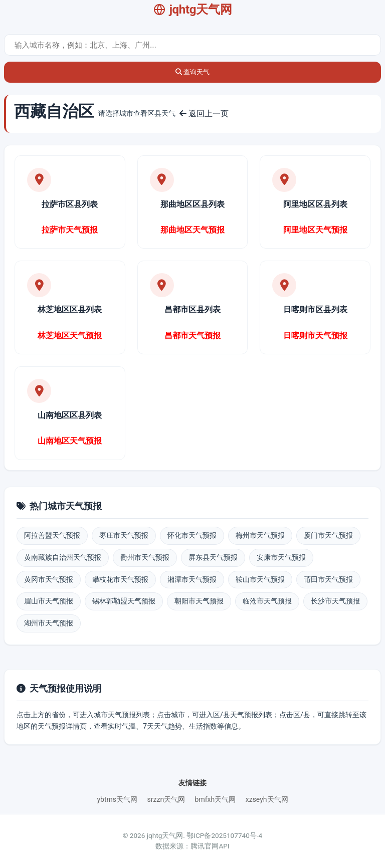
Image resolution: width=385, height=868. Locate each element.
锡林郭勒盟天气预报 (124, 601)
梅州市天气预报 (260, 535)
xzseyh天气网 (267, 799)
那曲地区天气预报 (192, 230)
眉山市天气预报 (49, 601)
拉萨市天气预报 (70, 230)
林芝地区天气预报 (70, 336)
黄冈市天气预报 (49, 579)
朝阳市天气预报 (199, 601)
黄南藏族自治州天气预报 (63, 557)
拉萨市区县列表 (70, 204)
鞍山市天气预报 (260, 579)
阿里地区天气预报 (315, 230)
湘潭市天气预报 (192, 579)
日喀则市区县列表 (315, 309)
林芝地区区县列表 (70, 309)
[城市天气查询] (192, 45)
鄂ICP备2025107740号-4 (224, 835)
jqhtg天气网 (193, 10)
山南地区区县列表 (70, 415)
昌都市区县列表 (192, 309)
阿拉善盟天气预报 (52, 535)
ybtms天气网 (117, 799)
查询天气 (193, 72)
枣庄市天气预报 (124, 535)
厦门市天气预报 (328, 535)
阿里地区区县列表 (315, 204)
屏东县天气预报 (213, 557)
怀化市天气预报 (192, 535)
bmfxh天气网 (216, 799)
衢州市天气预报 (145, 557)
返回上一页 (204, 114)
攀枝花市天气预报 (120, 579)
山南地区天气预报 (70, 441)
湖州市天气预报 (49, 623)
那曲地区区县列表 (192, 204)
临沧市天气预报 (267, 601)
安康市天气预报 (281, 557)
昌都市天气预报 (192, 336)
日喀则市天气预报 (315, 336)
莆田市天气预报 (328, 579)
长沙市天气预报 (335, 601)
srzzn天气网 (166, 799)
